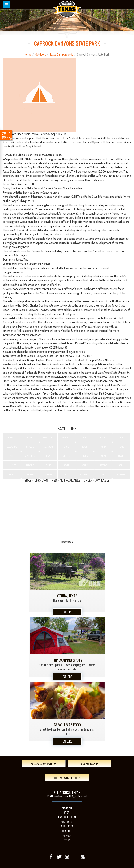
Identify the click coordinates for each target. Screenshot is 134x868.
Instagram (67, 857)
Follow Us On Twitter (44, 763)
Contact (67, 831)
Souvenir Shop (90, 763)
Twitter (59, 857)
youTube (83, 857)
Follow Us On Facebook (67, 778)
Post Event (67, 822)
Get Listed (67, 826)
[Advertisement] (67, 512)
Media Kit (67, 808)
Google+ (75, 857)
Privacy (67, 836)
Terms (67, 840)
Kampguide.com (67, 817)
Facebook (51, 857)
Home (28, 54)
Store (67, 812)
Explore (67, 612)
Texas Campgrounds (62, 54)
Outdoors (41, 54)
